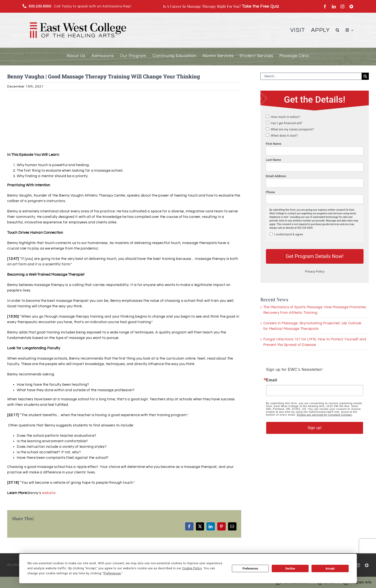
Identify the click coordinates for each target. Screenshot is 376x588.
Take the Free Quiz (261, 6)
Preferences (250, 569)
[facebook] (325, 6)
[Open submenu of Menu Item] (351, 30)
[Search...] (311, 76)
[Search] (365, 76)
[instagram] (343, 6)
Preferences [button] (112, 573)
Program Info (357, 582)
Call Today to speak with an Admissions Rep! (80, 6)
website (49, 493)
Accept (330, 569)
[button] (338, 30)
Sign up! (314, 428)
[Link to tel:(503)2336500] (25, 6)
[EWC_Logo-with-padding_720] (78, 17)
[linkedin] (334, 6)
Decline (290, 569)
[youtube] (351, 6)
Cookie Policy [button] (192, 568)
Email (272, 380)
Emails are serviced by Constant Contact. (325, 415)
